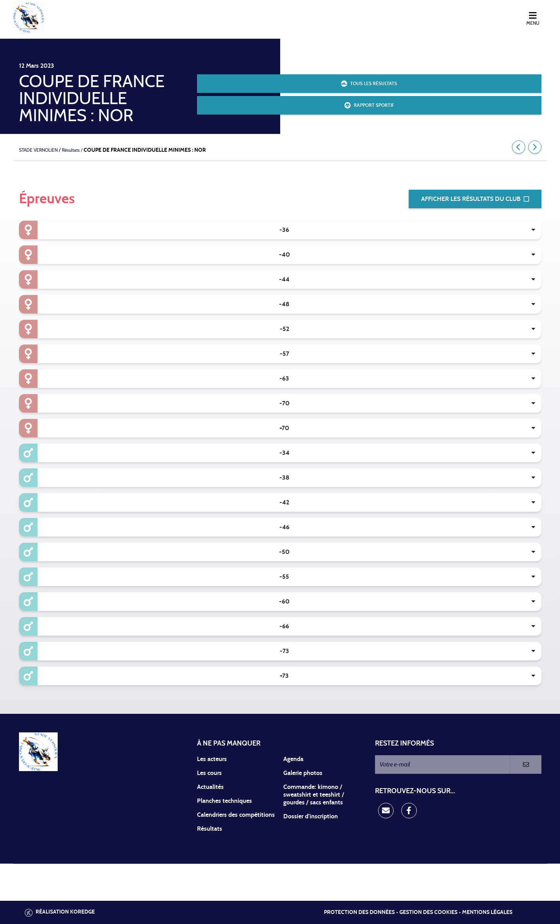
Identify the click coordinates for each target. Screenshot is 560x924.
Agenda (293, 759)
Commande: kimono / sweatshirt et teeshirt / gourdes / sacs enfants (314, 795)
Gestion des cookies (428, 912)
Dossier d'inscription (311, 816)
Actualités (210, 787)
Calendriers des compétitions (236, 815)
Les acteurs (212, 759)
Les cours (209, 773)
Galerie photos (303, 773)
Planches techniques (224, 801)
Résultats (210, 829)
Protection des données (359, 912)
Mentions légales (487, 912)
